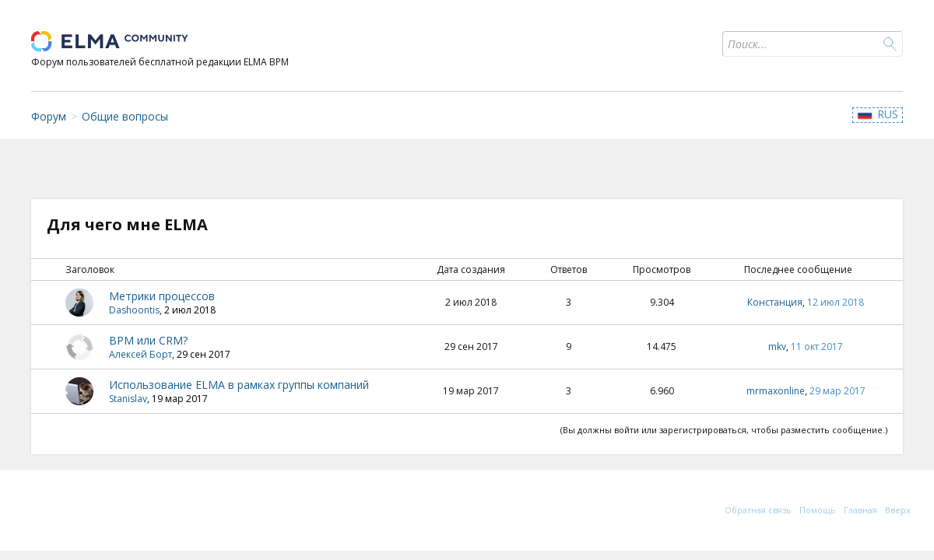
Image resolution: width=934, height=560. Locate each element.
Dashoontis (134, 310)
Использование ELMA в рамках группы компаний (239, 385)
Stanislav (128, 399)
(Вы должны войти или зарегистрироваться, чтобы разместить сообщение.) (724, 430)
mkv (777, 346)
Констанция (775, 302)
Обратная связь (758, 510)
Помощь (818, 510)
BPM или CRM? (148, 340)
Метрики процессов (162, 296)
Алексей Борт (140, 354)
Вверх (898, 510)
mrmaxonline (776, 391)
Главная (860, 510)
